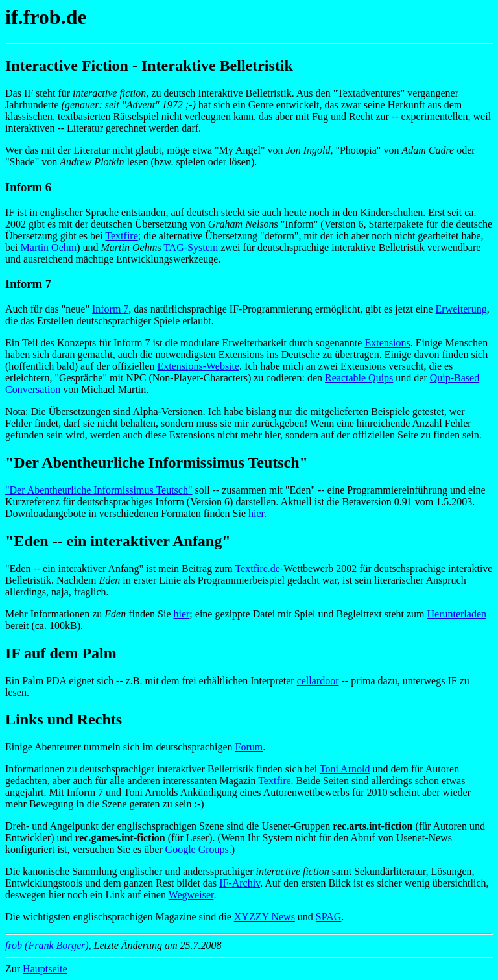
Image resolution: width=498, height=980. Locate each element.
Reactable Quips (359, 378)
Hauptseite (45, 969)
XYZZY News (265, 917)
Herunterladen (457, 614)
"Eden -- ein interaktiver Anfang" (118, 541)
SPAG (328, 917)
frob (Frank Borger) (47, 945)
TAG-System (191, 247)
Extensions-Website (198, 366)
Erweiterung (461, 309)
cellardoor (318, 681)
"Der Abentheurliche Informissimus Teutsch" (99, 490)
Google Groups (197, 849)
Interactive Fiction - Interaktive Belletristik (149, 66)
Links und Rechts (64, 719)
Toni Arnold (345, 769)
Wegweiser (191, 895)
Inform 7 (110, 309)
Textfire (121, 236)
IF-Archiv (240, 883)
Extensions (387, 343)
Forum (249, 747)
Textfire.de (257, 568)
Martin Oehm (49, 247)
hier (256, 513)
